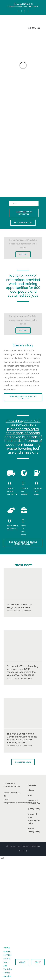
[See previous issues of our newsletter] (23, 223)
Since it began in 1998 (23, 421)
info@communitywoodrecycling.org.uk (21, 803)
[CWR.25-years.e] (13, 20)
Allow (22, 962)
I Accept (23, 254)
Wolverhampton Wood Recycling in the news (19, 606)
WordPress (35, 846)
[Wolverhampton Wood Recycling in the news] (23, 584)
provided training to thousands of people (23, 431)
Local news (26, 611)
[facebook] (18, 11)
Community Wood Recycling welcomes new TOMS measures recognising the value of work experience (22, 670)
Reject (38, 962)
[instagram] (21, 11)
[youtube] (25, 11)
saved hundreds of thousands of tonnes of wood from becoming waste (23, 443)
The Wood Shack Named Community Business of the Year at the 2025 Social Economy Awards (22, 738)
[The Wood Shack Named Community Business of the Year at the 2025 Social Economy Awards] (23, 713)
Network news (26, 678)
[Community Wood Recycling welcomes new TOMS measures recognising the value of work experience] (23, 646)
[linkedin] (28, 11)
